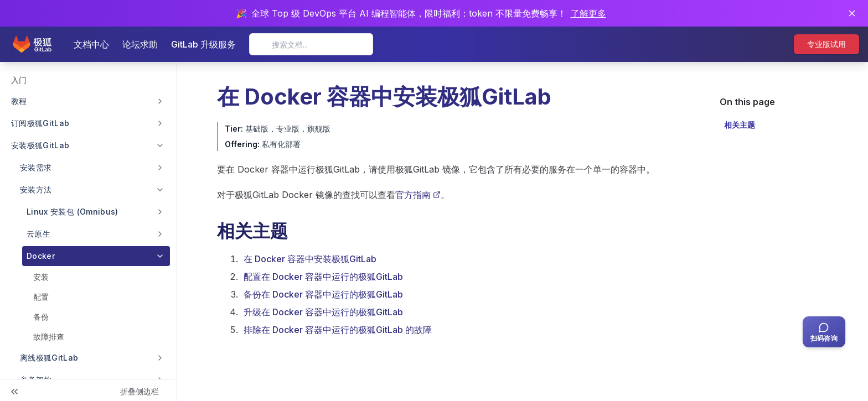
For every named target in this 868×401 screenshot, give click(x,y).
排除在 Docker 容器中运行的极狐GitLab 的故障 (338, 330)
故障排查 (49, 337)
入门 (19, 80)
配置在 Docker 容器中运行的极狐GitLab (323, 277)
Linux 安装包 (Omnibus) (73, 212)
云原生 (38, 234)
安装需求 (36, 167)
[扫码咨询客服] (824, 332)
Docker (41, 256)
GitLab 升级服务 (203, 44)
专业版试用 (826, 44)
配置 (41, 297)
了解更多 (588, 13)
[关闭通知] (852, 13)
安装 (41, 277)
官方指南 (418, 195)
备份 (41, 317)
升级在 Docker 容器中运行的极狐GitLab (323, 312)
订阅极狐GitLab (40, 123)
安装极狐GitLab (40, 145)
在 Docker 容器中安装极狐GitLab (310, 259)
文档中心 (91, 44)
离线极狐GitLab (49, 358)
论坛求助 (140, 44)
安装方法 (36, 189)
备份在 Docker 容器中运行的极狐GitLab (323, 294)
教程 (19, 101)
